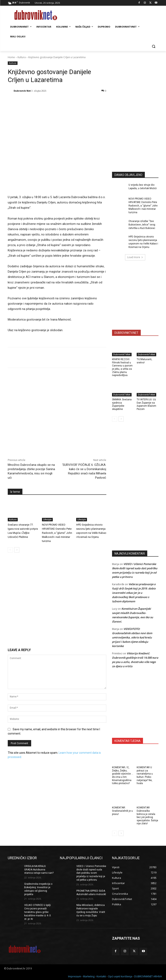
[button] (154, 46)
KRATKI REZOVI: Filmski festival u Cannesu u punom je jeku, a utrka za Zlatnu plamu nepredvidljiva (122, 367)
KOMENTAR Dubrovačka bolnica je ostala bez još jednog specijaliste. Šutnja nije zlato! (147, 816)
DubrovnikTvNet (122, 354)
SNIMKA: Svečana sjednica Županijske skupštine (122, 404)
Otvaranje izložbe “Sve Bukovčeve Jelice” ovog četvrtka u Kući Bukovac (142, 225)
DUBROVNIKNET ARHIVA (148, 976)
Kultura (22, 57)
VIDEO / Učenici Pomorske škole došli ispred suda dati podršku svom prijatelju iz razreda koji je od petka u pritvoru (91, 873)
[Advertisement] (139, 134)
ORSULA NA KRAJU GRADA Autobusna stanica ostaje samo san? (39, 870)
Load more (135, 257)
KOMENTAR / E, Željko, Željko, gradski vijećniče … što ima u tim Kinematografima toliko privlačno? (123, 775)
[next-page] (17, 550)
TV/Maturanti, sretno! (144, 361)
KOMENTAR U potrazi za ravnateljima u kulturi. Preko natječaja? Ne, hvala (145, 775)
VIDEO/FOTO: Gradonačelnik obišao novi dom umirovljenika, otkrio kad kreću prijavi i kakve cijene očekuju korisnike (132, 637)
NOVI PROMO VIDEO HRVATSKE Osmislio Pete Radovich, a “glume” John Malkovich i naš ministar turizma (57, 533)
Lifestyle (47, 519)
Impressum (75, 976)
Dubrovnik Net (22, 91)
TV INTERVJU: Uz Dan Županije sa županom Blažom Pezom (146, 404)
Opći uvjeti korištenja (120, 976)
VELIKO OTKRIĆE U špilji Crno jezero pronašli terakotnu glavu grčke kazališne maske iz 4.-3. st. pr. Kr (38, 912)
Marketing (89, 976)
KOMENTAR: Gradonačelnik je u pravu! (122, 811)
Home (11, 57)
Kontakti (101, 976)
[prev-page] (10, 550)
